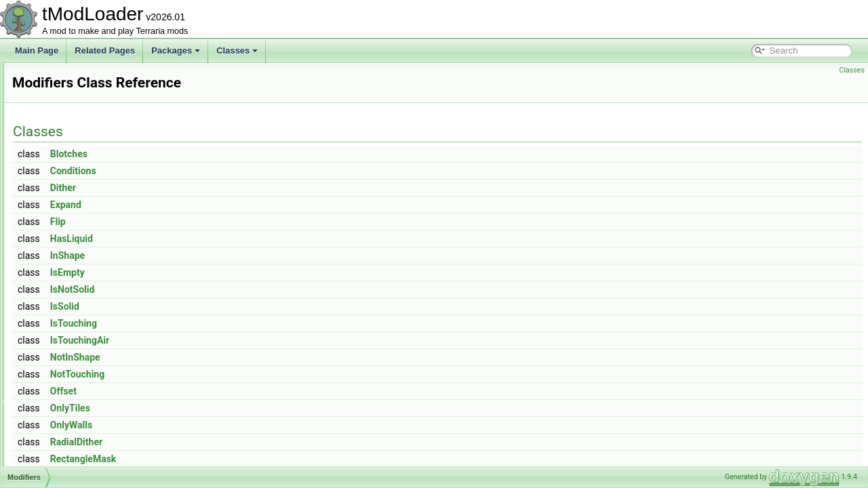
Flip (228, 222)
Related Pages (105, 50)
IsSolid (234, 306)
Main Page (37, 50)
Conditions (243, 171)
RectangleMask (253, 459)
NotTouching (247, 374)
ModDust (61, 211)
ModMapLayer (71, 346)
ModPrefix (63, 465)
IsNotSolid (242, 289)
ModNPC (61, 405)
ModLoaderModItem (81, 331)
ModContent (67, 182)
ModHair (60, 256)
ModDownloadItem (79, 197)
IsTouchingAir (249, 340)
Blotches (238, 154)
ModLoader (65, 316)
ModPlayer (64, 450)
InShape (237, 256)
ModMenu (63, 361)
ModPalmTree (70, 435)
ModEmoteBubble (77, 226)
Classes (237, 50)
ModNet (59, 390)
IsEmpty (237, 272)
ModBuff (60, 107)
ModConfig (64, 167)
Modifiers (61, 271)
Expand (235, 205)
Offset (233, 391)
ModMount (64, 375)
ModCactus (65, 122)
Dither (233, 188)
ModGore (62, 241)
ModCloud (63, 137)
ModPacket (65, 420)
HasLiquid (241, 239)
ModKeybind (67, 301)
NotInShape (245, 357)
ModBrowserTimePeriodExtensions (108, 92)
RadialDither (246, 442)
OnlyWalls (241, 425)
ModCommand (72, 152)
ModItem (61, 286)
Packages (176, 50)
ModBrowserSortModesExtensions (107, 77)
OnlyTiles (240, 408)
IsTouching (243, 323)
